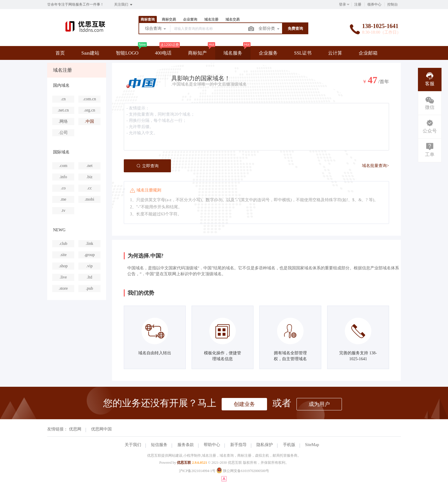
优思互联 (184, 463)
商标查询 (148, 19)
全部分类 (269, 29)
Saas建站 (90, 53)
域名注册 (211, 19)
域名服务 (233, 53)
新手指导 (238, 445)
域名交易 (233, 19)
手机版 (289, 445)
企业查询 (190, 19)
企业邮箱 (368, 53)
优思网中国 (101, 429)
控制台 (393, 4)
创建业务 (244, 404)
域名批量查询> (375, 166)
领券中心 (374, 4)
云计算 (335, 53)
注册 (358, 4)
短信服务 (159, 445)
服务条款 (186, 445)
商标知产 (197, 53)
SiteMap (312, 445)
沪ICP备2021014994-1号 (197, 471)
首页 (60, 53)
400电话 (163, 53)
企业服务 (268, 53)
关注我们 (124, 5)
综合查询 (156, 29)
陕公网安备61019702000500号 (243, 471)
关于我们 (133, 445)
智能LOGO (127, 53)
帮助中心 (212, 445)
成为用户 (319, 404)
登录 (342, 4)
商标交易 (169, 19)
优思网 (75, 429)
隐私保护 (265, 445)
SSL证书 (303, 53)
